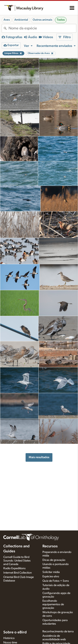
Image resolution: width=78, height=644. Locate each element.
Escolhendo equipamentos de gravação (53, 604)
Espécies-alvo (51, 576)
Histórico (9, 638)
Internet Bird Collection (18, 573)
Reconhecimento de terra (58, 631)
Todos (61, 20)
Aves (7, 20)
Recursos (50, 546)
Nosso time (10, 643)
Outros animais (42, 20)
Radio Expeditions (14, 568)
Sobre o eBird (15, 632)
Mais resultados (39, 457)
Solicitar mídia (51, 572)
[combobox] (42, 28)
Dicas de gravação (54, 560)
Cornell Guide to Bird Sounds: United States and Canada (17, 561)
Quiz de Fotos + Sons (56, 581)
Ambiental (21, 20)
